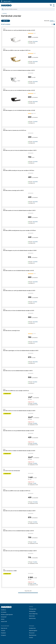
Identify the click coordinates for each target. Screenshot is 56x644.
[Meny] (54, 6)
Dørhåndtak (5, 13)
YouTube (3, 631)
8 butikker (35, 443)
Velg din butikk (8, 1)
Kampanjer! (4, 617)
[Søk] (28, 9)
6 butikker (35, 423)
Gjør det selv (4, 628)
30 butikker (35, 62)
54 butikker (35, 242)
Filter (6, 21)
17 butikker (35, 122)
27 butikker (35, 502)
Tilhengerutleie (33, 609)
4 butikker (35, 522)
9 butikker (35, 382)
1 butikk (35, 483)
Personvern (32, 633)
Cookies (31, 638)
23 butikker (35, 282)
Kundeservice (32, 628)
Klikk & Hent (32, 616)
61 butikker (35, 162)
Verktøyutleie (32, 611)
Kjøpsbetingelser (33, 631)
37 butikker (35, 342)
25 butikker (35, 322)
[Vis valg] (52, 21)
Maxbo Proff (4, 622)
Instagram (3, 635)
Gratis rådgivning (33, 614)
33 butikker (35, 182)
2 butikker (35, 302)
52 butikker (35, 142)
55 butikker (35, 42)
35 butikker (35, 82)
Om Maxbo (4, 612)
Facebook (3, 633)
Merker (3, 619)
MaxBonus (3, 610)
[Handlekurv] (51, 5)
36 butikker (35, 222)
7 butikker (35, 562)
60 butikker (35, 102)
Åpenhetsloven (33, 635)
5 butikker (35, 463)
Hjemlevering (32, 618)
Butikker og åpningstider (7, 615)
